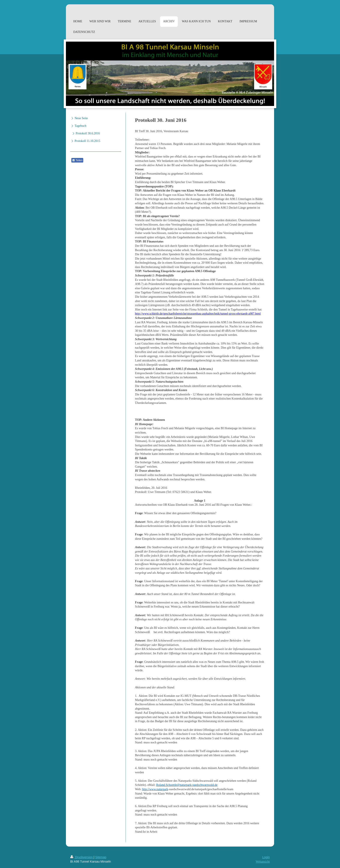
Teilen (77, 160)
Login (266, 857)
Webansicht (263, 862)
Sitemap (101, 857)
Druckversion (82, 857)
